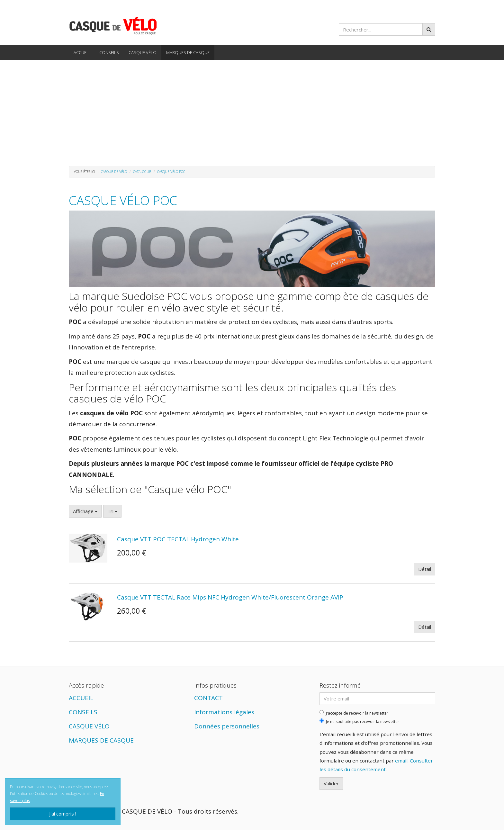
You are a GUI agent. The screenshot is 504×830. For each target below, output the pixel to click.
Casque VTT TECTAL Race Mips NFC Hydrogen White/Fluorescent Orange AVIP (230, 597)
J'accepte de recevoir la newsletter (354, 713)
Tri (112, 511)
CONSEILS (109, 52)
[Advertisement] (252, 108)
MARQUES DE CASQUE (188, 52)
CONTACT (208, 698)
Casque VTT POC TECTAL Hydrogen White (178, 539)
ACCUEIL (82, 52)
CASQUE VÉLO (143, 52)
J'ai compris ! (63, 814)
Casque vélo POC (123, 200)
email (401, 761)
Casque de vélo (114, 172)
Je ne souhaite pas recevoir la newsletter (359, 721)
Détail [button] (425, 569)
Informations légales (224, 712)
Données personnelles (227, 726)
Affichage (85, 511)
